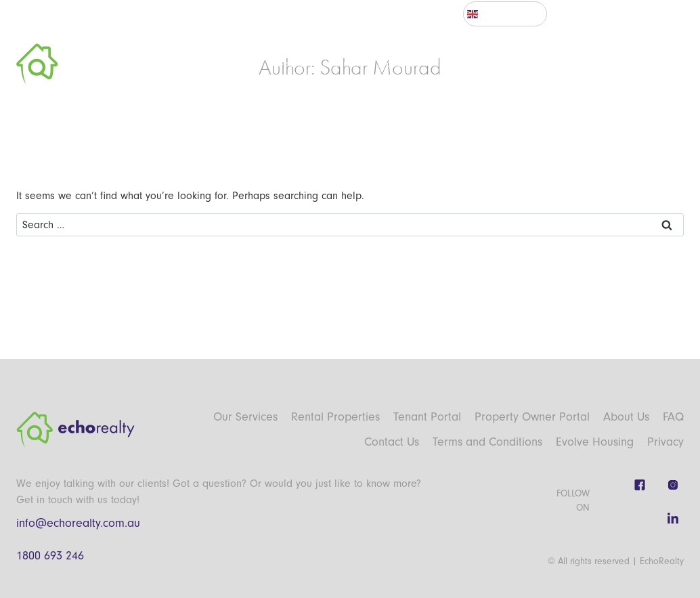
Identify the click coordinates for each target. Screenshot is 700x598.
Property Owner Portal (532, 417)
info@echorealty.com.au (78, 523)
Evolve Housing (595, 442)
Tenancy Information (476, 64)
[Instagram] (673, 485)
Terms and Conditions (487, 442)
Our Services (245, 417)
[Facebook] (640, 485)
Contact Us (653, 64)
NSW (580, 13)
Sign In (655, 13)
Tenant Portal (413, 13)
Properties (399, 64)
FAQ (673, 417)
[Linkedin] (673, 518)
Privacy (665, 442)
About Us (236, 64)
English (488, 14)
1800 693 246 (50, 556)
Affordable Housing (574, 64)
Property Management (317, 64)
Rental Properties (335, 417)
